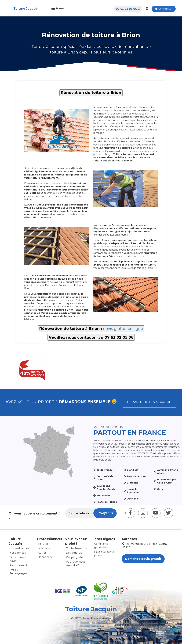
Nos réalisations (19, 548)
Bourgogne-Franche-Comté (106, 488)
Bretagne (133, 483)
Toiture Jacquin (26, 9)
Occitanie (133, 499)
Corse (161, 489)
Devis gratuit (164, 9)
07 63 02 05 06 (128, 9)
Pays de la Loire (136, 476)
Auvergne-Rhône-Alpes (168, 472)
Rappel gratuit (75, 557)
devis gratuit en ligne (123, 329)
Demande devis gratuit (143, 559)
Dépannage (45, 557)
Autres (42, 553)
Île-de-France (105, 470)
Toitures (43, 544)
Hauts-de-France (107, 502)
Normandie (103, 495)
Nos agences (18, 553)
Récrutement (18, 565)
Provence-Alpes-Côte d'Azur (167, 481)
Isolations (44, 548)
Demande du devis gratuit (149, 402)
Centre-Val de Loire (105, 478)
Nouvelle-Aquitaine (133, 491)
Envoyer (105, 513)
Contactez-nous (76, 548)
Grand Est (133, 470)
